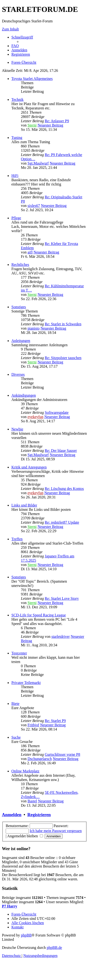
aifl (30, 252)
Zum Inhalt (10, 29)
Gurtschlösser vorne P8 (62, 754)
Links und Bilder (24, 505)
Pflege (16, 218)
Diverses (18, 374)
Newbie (17, 429)
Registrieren (39, 815)
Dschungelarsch (40, 759)
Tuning (17, 138)
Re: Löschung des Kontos (64, 489)
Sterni (32, 125)
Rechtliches (20, 265)
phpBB (26, 935)
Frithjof (33, 725)
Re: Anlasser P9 (57, 121)
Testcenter (19, 653)
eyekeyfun (35, 417)
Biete (15, 704)
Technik (17, 100)
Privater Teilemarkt (26, 683)
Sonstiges (19, 307)
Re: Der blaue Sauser (61, 451)
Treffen (17, 539)
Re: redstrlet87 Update (62, 522)
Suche (16, 737)
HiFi (15, 176)
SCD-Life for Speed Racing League (39, 615)
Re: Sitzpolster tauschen (63, 358)
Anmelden (12, 815)
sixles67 (34, 206)
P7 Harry (9, 906)
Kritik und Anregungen (29, 467)
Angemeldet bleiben (25, 836)
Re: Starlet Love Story (62, 598)
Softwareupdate (56, 412)
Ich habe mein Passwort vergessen (56, 831)
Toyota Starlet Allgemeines (32, 79)
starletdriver (60, 636)
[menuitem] (15, 46)
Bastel (32, 801)
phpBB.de (54, 948)
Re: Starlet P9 (55, 721)
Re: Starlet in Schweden (63, 324)
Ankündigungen (24, 395)
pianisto (34, 328)
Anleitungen (21, 341)
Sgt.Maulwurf (38, 163)
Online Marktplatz (25, 771)
